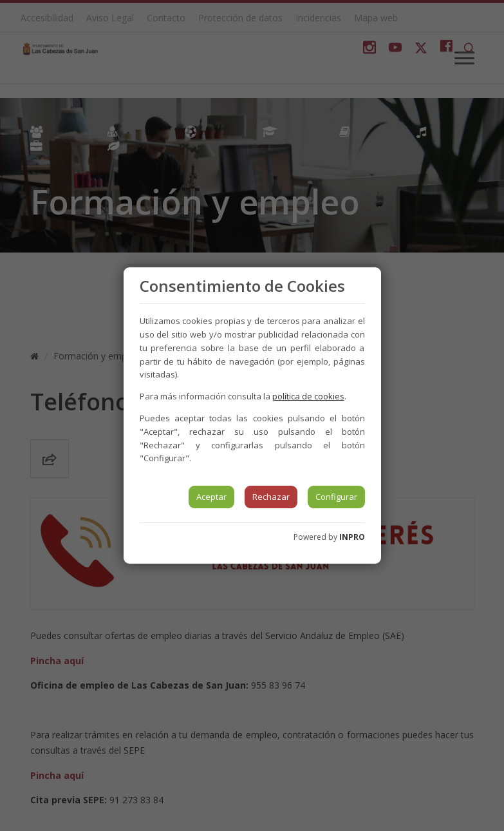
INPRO (352, 537)
